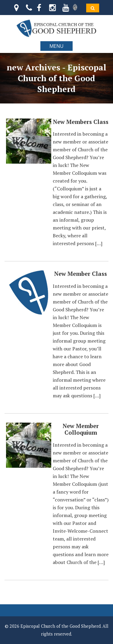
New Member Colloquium (81, 429)
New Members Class (81, 122)
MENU (56, 46)
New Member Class (81, 274)
